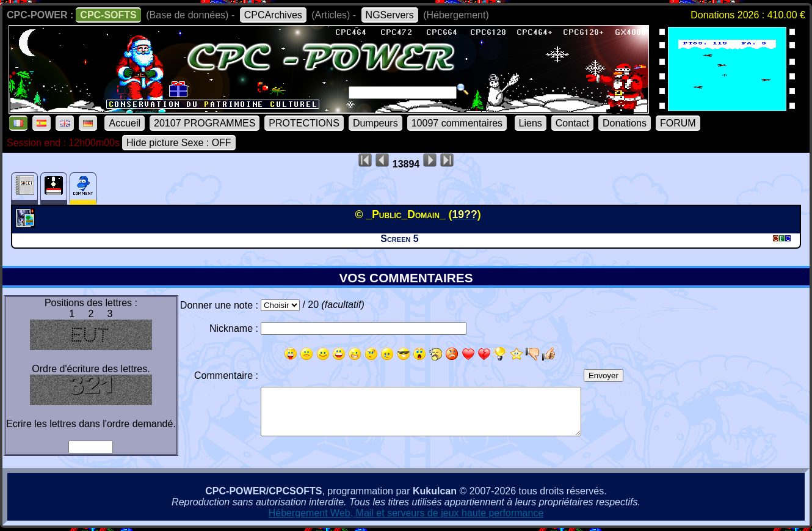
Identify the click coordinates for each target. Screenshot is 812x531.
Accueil (125, 123)
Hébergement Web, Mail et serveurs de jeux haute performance (406, 513)
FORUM (678, 123)
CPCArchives (273, 15)
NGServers (390, 15)
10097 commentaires (457, 123)
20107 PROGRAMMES (205, 123)
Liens (531, 123)
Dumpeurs (375, 123)
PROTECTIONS (304, 123)
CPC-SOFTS (108, 15)
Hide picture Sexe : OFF (179, 143)
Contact (572, 123)
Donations (625, 123)
